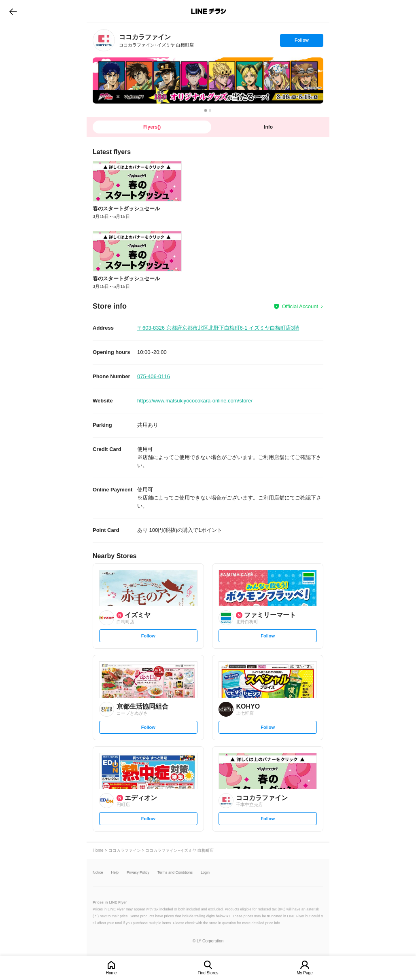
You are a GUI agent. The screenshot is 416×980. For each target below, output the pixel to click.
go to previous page (13, 11)
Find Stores (208, 973)
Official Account (300, 306)
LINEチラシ (209, 11)
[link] (104, 40)
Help (115, 873)
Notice (98, 873)
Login (205, 873)
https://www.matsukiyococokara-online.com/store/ (195, 401)
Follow (301, 42)
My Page (305, 973)
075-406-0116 (154, 376)
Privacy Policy (138, 873)
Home (111, 973)
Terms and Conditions (175, 873)
